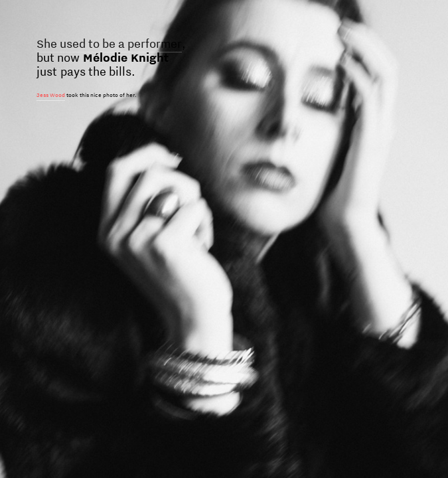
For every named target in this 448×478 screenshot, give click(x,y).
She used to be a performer (109, 43)
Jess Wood (51, 95)
